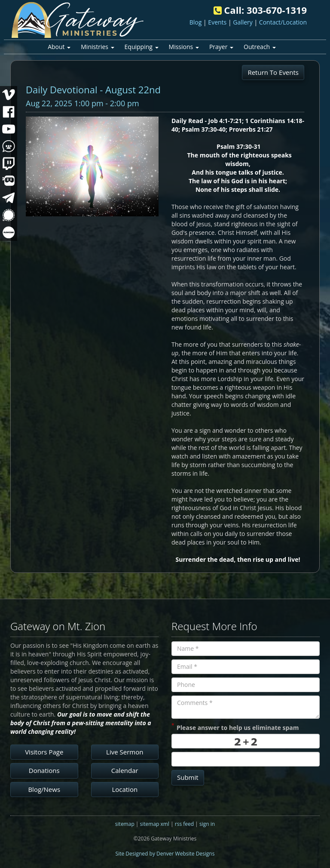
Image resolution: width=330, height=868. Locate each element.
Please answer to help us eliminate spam (235, 727)
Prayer (221, 47)
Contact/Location (283, 22)
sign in (207, 824)
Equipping (142, 47)
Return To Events (273, 72)
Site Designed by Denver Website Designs (165, 854)
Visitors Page (44, 752)
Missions (184, 47)
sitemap (125, 824)
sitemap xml (155, 824)
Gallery (243, 22)
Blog (196, 22)
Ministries (97, 47)
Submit (188, 777)
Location (125, 789)
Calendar (125, 770)
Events (217, 22)
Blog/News (44, 789)
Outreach (260, 47)
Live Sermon (125, 752)
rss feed (184, 824)
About (59, 47)
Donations (44, 770)
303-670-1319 (277, 10)
